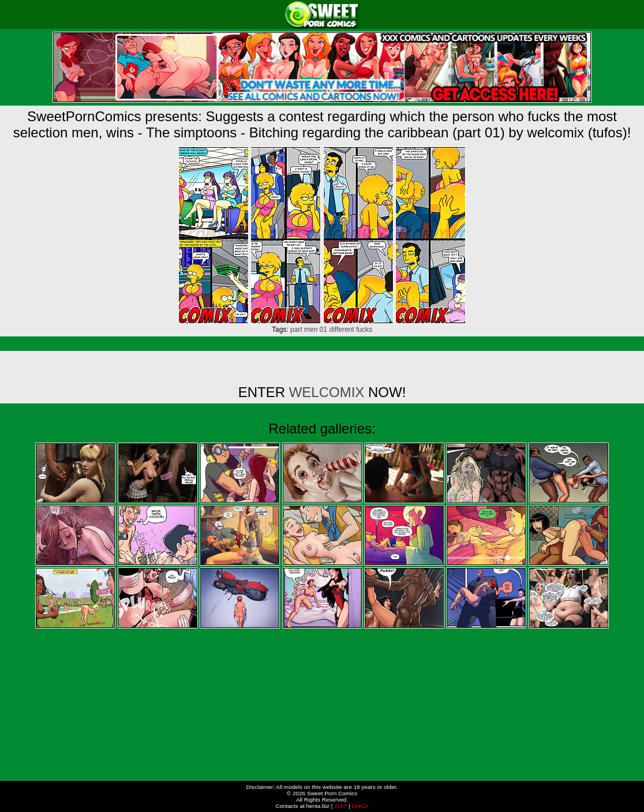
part (296, 330)
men (311, 330)
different (341, 330)
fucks (364, 330)
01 (323, 330)
